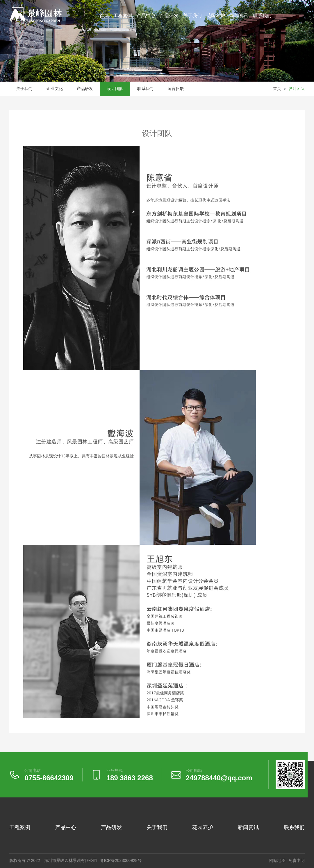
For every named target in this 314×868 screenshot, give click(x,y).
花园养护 (216, 16)
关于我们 (192, 16)
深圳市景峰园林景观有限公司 (71, 860)
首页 (104, 16)
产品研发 (169, 16)
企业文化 (55, 89)
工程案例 (123, 16)
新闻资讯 (239, 16)
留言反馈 (176, 89)
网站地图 (277, 860)
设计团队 (115, 89)
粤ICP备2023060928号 (121, 860)
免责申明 (297, 860)
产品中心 (146, 16)
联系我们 (262, 16)
